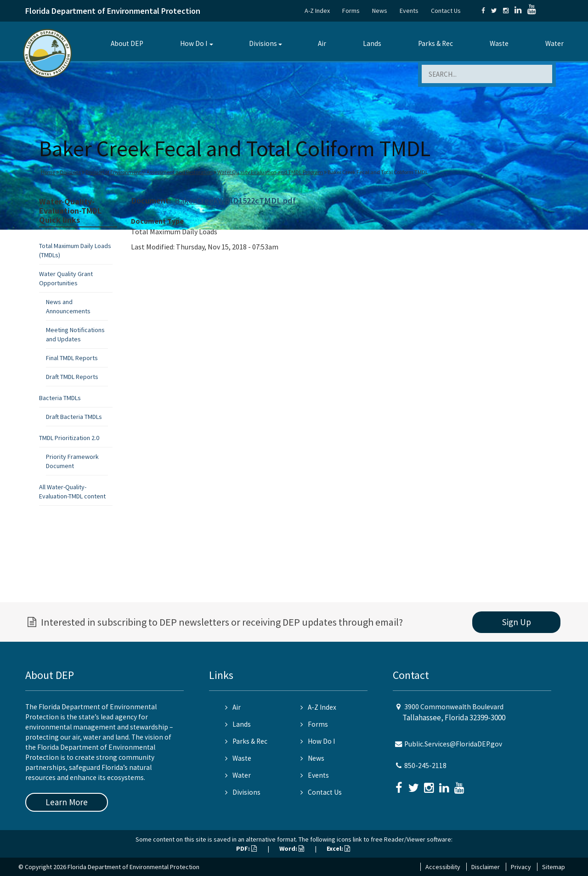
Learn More (67, 802)
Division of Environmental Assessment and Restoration (149, 172)
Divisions (263, 43)
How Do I (194, 43)
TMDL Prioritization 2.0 (69, 438)
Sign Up (517, 622)
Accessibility (443, 867)
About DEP (127, 43)
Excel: (338, 848)
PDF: (246, 848)
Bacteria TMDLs (60, 398)
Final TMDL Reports (72, 358)
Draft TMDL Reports (72, 377)
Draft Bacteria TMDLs (74, 417)
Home (48, 172)
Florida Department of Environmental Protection (113, 11)
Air (322, 43)
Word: (292, 848)
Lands (372, 43)
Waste (499, 43)
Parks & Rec (435, 43)
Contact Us (446, 11)
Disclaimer (486, 867)
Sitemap (554, 867)
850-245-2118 (425, 766)
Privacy (521, 867)
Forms (351, 11)
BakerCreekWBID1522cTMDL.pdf (235, 201)
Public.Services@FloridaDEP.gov (453, 744)
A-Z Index (317, 11)
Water (554, 43)
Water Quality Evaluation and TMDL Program (270, 172)
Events (409, 11)
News (380, 11)
